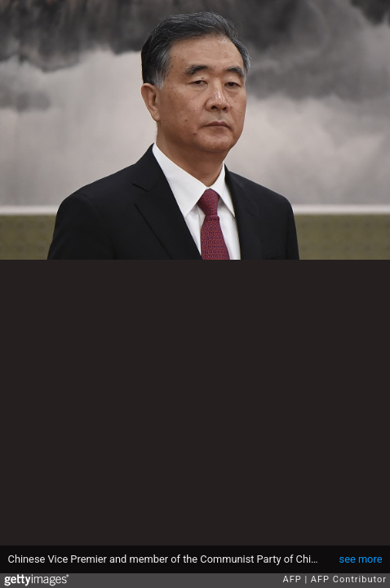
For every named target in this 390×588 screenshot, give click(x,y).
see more (361, 559)
